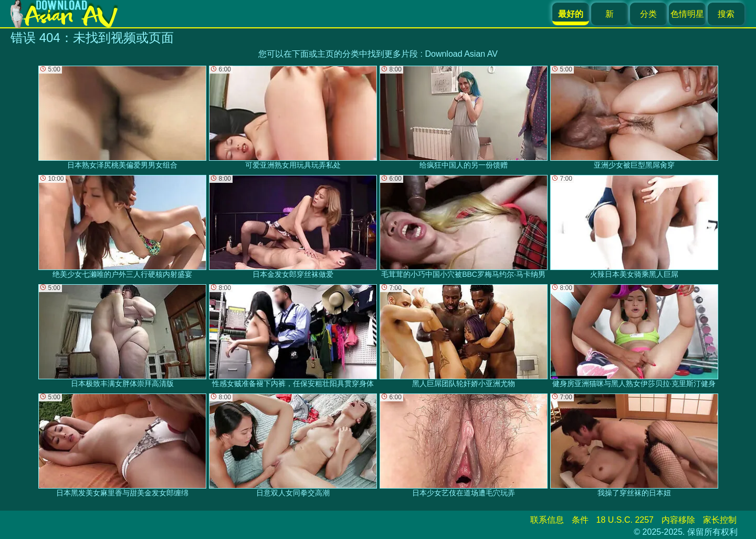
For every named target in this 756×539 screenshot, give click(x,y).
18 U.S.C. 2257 (625, 520)
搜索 (726, 14)
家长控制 (720, 520)
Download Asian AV (461, 54)
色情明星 (687, 14)
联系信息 (547, 520)
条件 (580, 520)
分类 (648, 14)
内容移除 (678, 520)
